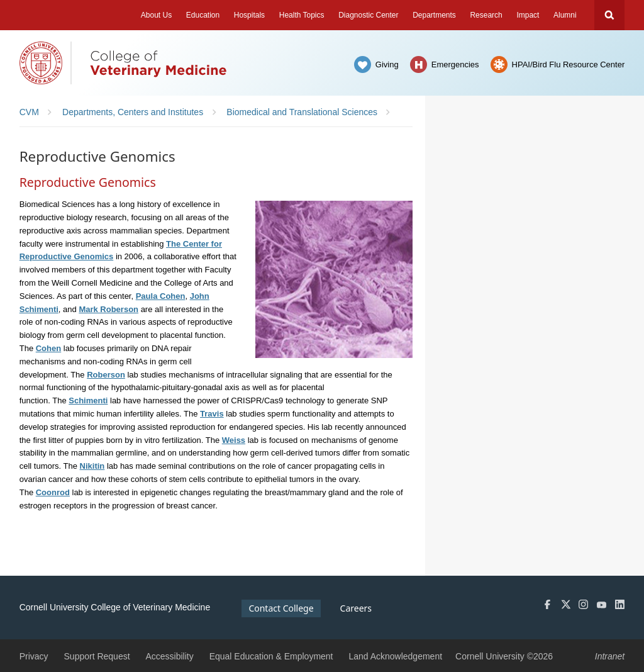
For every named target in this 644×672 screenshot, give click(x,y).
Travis (212, 414)
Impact (528, 15)
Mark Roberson (108, 309)
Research (486, 15)
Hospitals (249, 15)
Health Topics (302, 15)
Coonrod (53, 492)
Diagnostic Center (368, 15)
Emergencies (455, 64)
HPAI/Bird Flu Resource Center (569, 64)
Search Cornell (609, 15)
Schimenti (88, 400)
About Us (156, 15)
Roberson (106, 375)
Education (203, 15)
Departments (434, 15)
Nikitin (92, 466)
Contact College (281, 608)
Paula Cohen (161, 296)
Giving (387, 64)
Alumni (565, 15)
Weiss (234, 440)
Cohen (48, 348)
